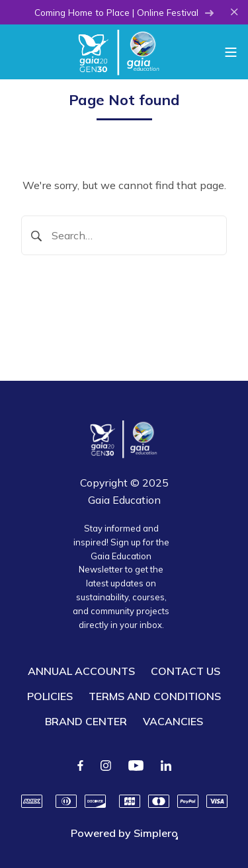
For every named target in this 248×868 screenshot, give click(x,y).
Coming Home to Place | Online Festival (124, 12)
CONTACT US (186, 671)
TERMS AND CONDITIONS (155, 696)
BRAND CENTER (86, 721)
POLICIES (50, 696)
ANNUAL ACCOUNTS (81, 671)
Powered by (124, 833)
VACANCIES (173, 721)
